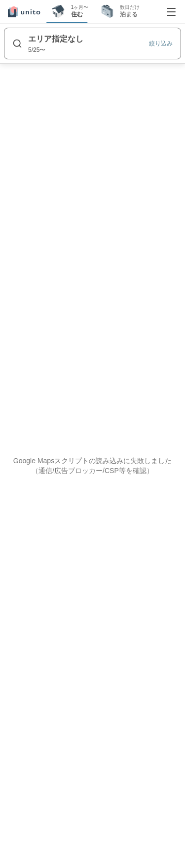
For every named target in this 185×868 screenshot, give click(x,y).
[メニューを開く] (171, 12)
